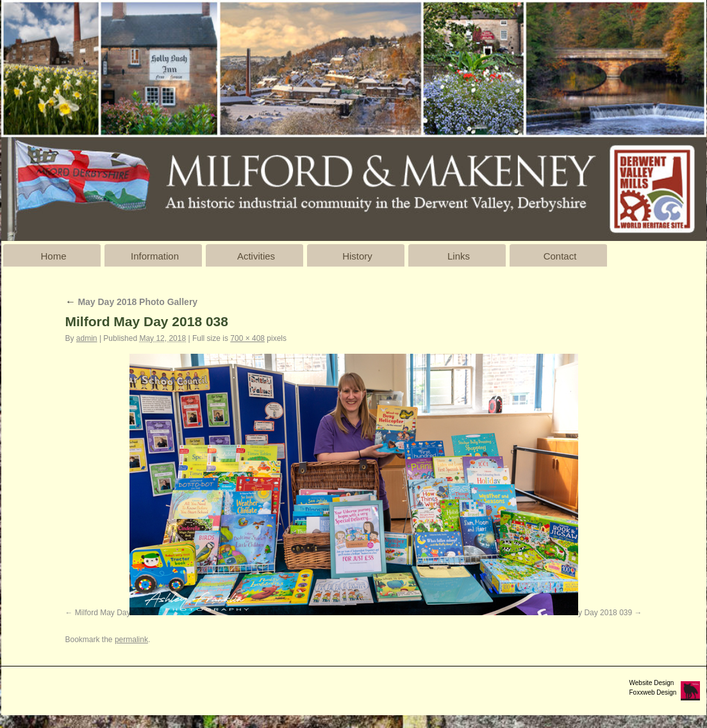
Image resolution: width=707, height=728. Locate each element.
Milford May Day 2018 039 (587, 613)
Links (459, 256)
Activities (256, 256)
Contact (560, 256)
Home (53, 256)
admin (87, 338)
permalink (131, 640)
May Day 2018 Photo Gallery (132, 302)
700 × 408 (247, 338)
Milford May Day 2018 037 (120, 613)
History (357, 256)
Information (155, 256)
